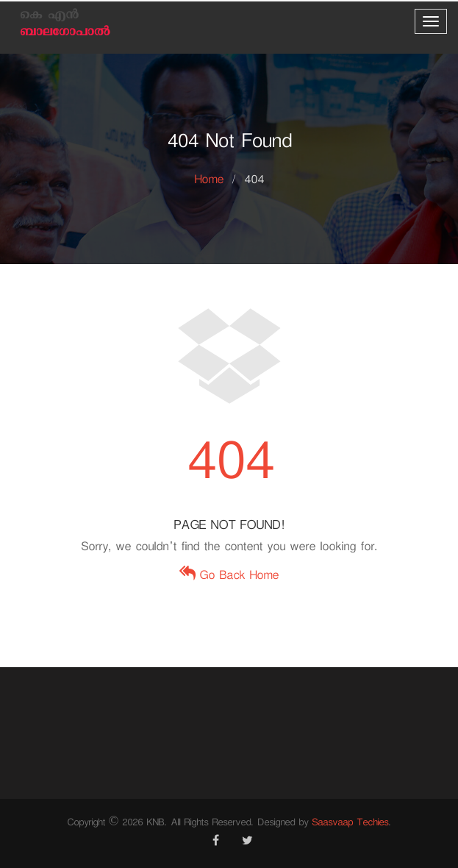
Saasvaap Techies (350, 824)
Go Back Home (229, 577)
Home (209, 181)
